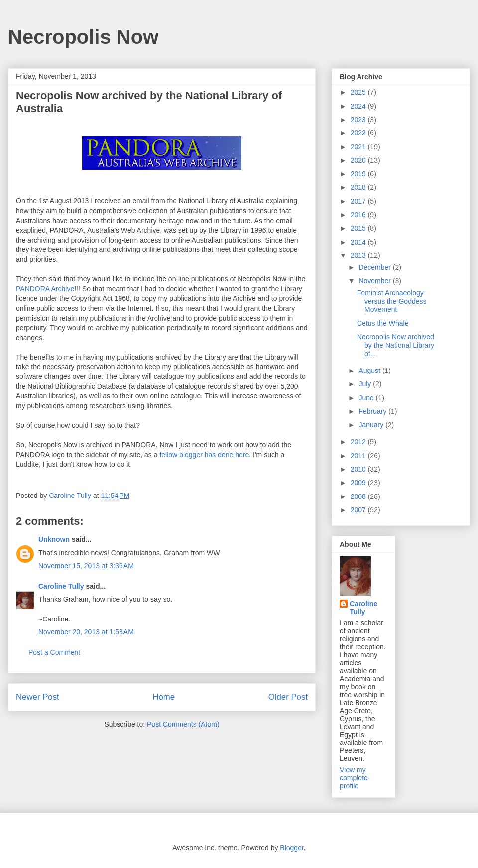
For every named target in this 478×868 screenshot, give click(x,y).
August (370, 371)
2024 (359, 106)
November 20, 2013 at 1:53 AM (86, 632)
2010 (359, 469)
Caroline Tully (61, 586)
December (375, 267)
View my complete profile (354, 778)
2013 (359, 255)
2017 (359, 201)
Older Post (288, 697)
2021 (359, 147)
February (373, 411)
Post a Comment (54, 652)
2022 (359, 133)
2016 (359, 215)
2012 (359, 442)
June (367, 398)
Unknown (54, 539)
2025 (359, 92)
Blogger (292, 848)
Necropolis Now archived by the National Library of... (396, 345)
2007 (359, 510)
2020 (359, 160)
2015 (359, 228)
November (375, 281)
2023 (359, 120)
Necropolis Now (83, 37)
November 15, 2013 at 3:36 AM (86, 566)
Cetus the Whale (383, 323)
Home (164, 697)
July (366, 384)
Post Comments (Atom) (183, 724)
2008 (359, 496)
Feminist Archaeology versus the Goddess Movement (392, 301)
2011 (359, 456)
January (372, 425)
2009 (359, 483)
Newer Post (38, 697)
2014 (359, 242)
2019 (359, 174)
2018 (359, 187)
